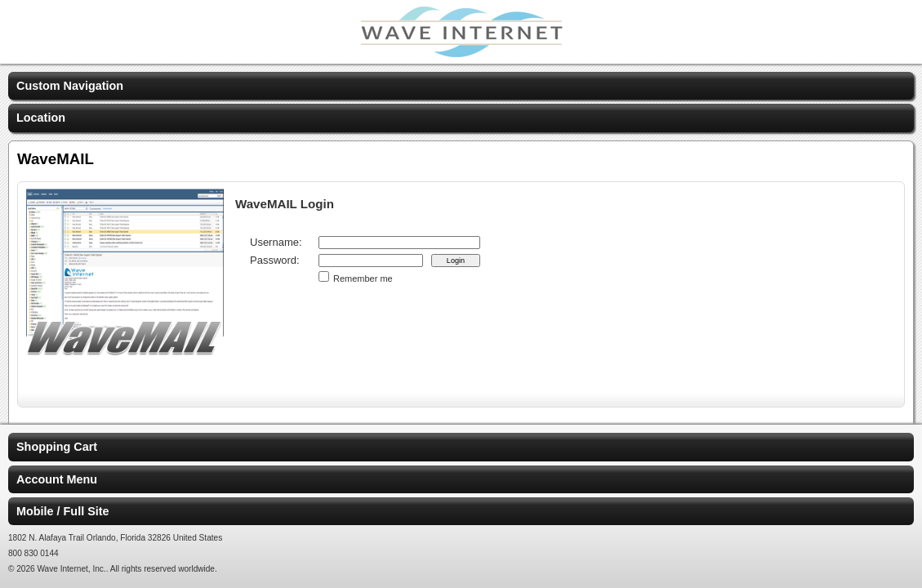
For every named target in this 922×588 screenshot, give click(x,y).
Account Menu (57, 479)
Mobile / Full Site (63, 511)
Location (41, 118)
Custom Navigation (70, 86)
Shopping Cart (57, 447)
